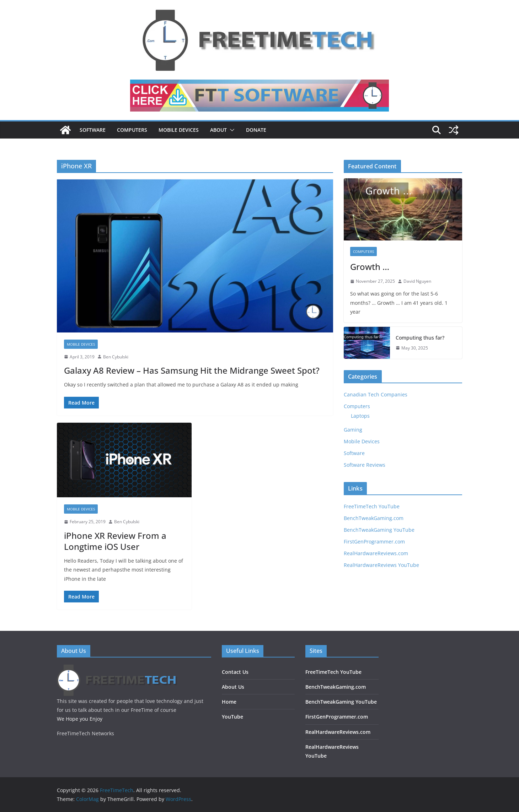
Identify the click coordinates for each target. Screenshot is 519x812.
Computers (132, 130)
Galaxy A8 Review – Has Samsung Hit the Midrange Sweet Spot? (192, 370)
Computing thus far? (420, 338)
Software (93, 130)
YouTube (232, 717)
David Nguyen (417, 281)
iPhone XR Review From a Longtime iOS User (115, 541)
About (218, 130)
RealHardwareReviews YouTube (381, 565)
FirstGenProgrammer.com (374, 542)
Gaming (353, 430)
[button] (231, 130)
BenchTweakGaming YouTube (379, 530)
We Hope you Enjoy (80, 719)
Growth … (370, 267)
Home (229, 702)
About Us (233, 687)
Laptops (360, 416)
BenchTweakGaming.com (374, 518)
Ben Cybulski (116, 357)
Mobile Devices (179, 130)
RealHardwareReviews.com (376, 553)
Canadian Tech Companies (376, 394)
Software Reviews (365, 465)
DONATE (256, 130)
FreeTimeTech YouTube (372, 506)
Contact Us (235, 672)
